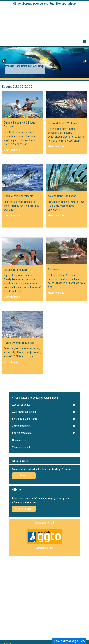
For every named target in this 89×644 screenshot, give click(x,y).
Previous (4, 61)
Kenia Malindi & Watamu (62, 123)
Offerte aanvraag (24, 509)
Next (85, 61)
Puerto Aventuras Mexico (19, 343)
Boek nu (24, 475)
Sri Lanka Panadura (15, 270)
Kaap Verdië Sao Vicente (19, 196)
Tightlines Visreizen (45, 22)
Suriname (53, 269)
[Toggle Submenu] (74, 405)
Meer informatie (12, 149)
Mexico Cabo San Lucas (62, 196)
